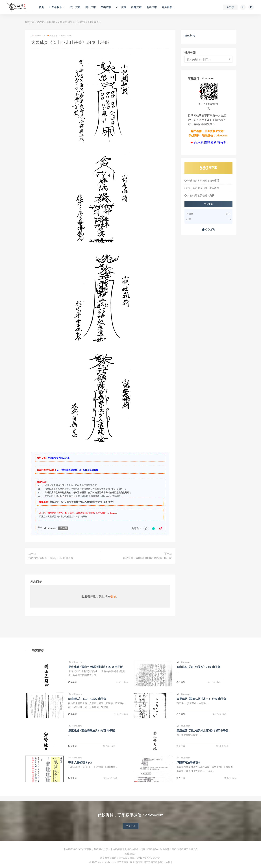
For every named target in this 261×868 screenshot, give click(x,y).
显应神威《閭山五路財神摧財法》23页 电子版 (95, 667)
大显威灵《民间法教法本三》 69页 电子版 (201, 699)
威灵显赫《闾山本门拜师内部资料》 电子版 (147, 558)
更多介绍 (130, 826)
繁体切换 (190, 36)
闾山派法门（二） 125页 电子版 (87, 699)
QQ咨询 (209, 229)
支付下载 (208, 204)
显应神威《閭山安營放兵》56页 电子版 (91, 730)
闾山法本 (51, 22)
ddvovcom (38, 36)
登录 (113, 596)
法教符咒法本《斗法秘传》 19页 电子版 (51, 558)
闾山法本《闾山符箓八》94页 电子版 (198, 667)
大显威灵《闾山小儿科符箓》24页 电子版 (67, 516)
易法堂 (40, 22)
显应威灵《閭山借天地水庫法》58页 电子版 (202, 730)
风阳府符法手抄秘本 (189, 762)
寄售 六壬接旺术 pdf (80, 762)
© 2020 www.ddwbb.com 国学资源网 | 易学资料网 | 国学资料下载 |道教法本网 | (131, 862)
